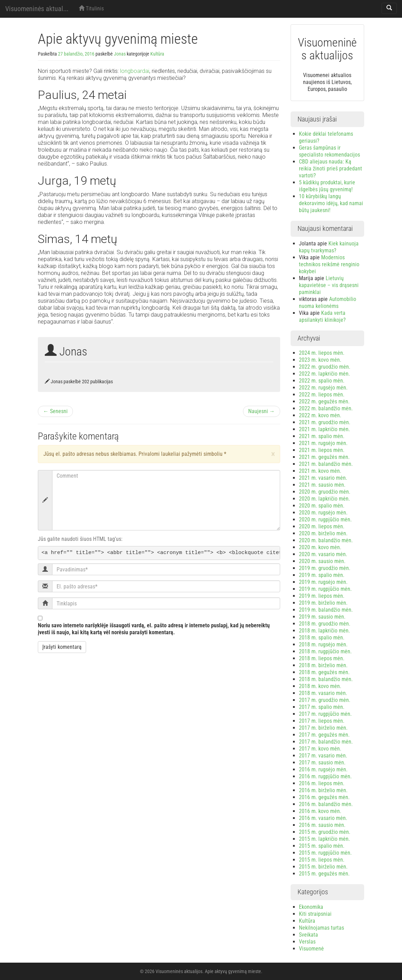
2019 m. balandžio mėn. (326, 610)
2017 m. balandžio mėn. (326, 742)
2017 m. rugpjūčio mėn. (325, 714)
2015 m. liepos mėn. (322, 860)
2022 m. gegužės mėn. (324, 401)
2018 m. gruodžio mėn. (325, 624)
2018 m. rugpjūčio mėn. (325, 651)
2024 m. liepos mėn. (322, 353)
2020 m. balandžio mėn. (326, 540)
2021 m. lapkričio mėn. (324, 429)
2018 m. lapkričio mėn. (324, 631)
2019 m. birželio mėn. (323, 603)
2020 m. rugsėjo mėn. (323, 513)
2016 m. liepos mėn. (322, 783)
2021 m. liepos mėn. (322, 450)
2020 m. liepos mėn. (322, 526)
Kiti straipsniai (315, 914)
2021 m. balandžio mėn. (326, 464)
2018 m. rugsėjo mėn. (323, 644)
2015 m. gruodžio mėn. (325, 832)
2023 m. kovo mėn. (320, 360)
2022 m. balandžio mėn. (326, 408)
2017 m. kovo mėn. (320, 749)
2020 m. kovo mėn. (320, 547)
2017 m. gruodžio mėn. (325, 700)
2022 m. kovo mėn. (320, 415)
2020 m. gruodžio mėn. (325, 492)
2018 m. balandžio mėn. (326, 679)
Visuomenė (311, 949)
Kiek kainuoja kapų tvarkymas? (329, 247)
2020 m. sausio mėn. (322, 561)
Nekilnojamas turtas (321, 928)
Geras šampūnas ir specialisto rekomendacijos (329, 151)
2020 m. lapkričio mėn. (324, 499)
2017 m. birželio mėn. (323, 728)
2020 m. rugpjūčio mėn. (325, 520)
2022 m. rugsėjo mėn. (323, 388)
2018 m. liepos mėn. (322, 658)
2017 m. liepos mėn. (322, 721)
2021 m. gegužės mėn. (324, 457)
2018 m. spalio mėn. (322, 638)
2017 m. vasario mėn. (323, 756)
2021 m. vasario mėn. (323, 478)
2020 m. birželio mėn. (323, 533)
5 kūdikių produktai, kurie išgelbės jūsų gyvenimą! (327, 186)
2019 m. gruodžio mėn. (325, 568)
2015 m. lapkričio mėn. (324, 839)
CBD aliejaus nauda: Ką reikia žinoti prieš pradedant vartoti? (330, 169)
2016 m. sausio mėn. (322, 825)
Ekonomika (311, 907)
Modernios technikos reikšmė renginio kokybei (329, 264)
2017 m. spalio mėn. (322, 707)
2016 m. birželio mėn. (323, 790)
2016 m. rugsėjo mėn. (323, 769)
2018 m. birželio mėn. (323, 665)
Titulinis (91, 9)
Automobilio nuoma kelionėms (328, 303)
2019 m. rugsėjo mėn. (323, 582)
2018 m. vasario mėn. (323, 693)
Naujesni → (262, 411)
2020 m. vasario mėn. (323, 554)
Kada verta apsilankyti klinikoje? (322, 316)
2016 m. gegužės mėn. (324, 797)
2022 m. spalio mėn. (322, 381)
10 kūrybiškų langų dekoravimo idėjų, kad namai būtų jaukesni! (331, 203)
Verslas (307, 942)
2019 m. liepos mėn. (322, 596)
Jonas (120, 54)
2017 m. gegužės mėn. (324, 735)
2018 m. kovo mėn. (320, 686)
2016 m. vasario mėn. (323, 818)
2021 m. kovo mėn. (320, 471)
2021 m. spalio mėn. (322, 436)
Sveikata (308, 935)
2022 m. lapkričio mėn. (324, 374)
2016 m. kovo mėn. (320, 811)
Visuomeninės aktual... (37, 9)
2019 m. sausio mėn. (322, 617)
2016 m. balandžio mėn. (326, 804)
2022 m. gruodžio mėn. (325, 367)
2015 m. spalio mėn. (322, 846)
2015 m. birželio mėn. (323, 867)
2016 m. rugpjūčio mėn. (325, 776)
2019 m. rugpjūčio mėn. (325, 589)
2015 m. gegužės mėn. (324, 874)
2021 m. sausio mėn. (322, 485)
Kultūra (157, 54)
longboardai (135, 71)
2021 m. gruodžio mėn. (325, 422)
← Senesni (55, 411)
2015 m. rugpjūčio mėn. (325, 853)
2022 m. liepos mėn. (322, 395)
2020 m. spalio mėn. (322, 506)
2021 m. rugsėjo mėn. (323, 443)
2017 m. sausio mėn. (322, 763)
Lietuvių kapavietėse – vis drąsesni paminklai (329, 285)
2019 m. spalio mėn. (322, 575)
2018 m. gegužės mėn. (324, 672)
